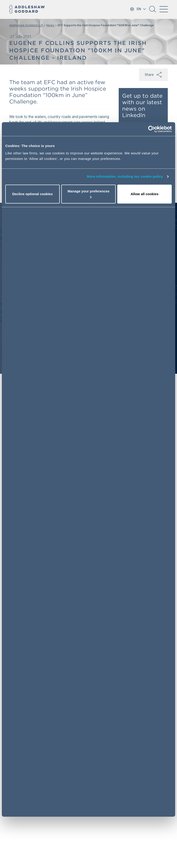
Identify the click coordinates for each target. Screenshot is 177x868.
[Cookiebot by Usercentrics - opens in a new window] (152, 129)
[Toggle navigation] (164, 9)
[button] (153, 11)
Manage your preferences (88, 194)
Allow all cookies (145, 194)
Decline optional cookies (32, 194)
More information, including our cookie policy (125, 176)
